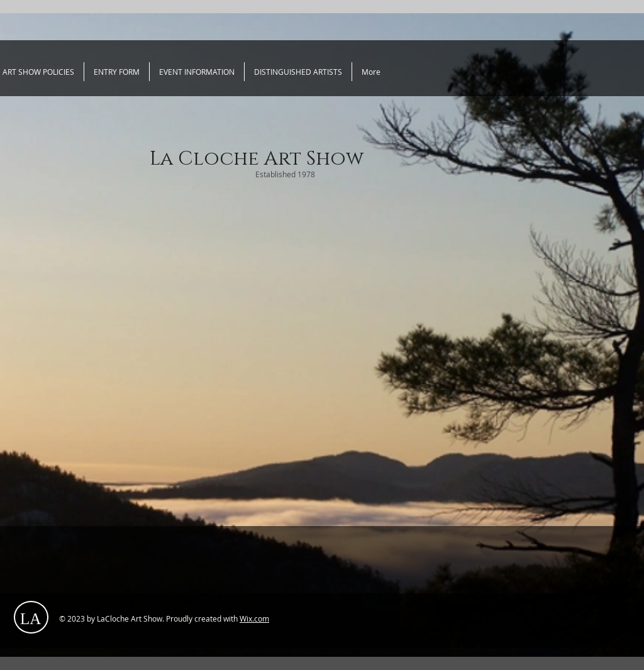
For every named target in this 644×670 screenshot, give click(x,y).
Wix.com (254, 618)
